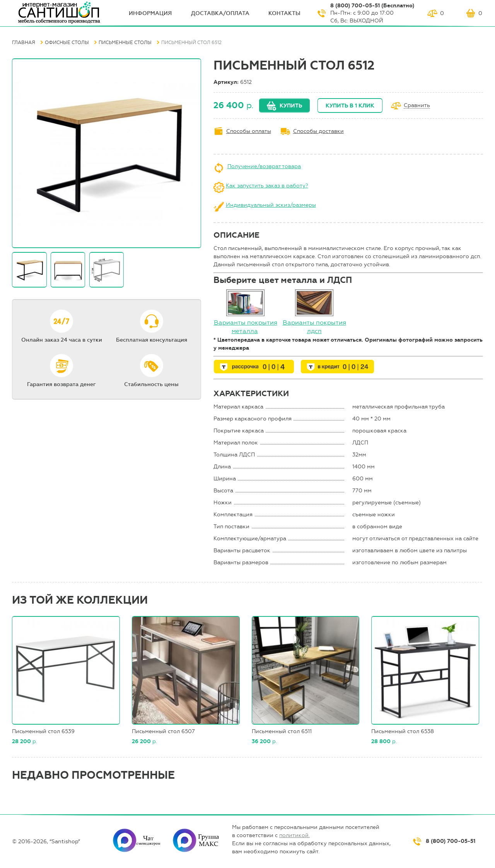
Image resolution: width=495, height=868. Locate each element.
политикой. (294, 835)
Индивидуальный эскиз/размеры (271, 205)
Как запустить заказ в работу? (267, 186)
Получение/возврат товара (264, 166)
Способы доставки (318, 131)
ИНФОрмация (150, 13)
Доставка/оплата (220, 13)
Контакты (284, 13)
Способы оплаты (249, 131)
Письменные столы (125, 43)
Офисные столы (67, 43)
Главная (24, 43)
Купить (291, 106)
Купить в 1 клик (350, 106)
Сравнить (417, 106)
